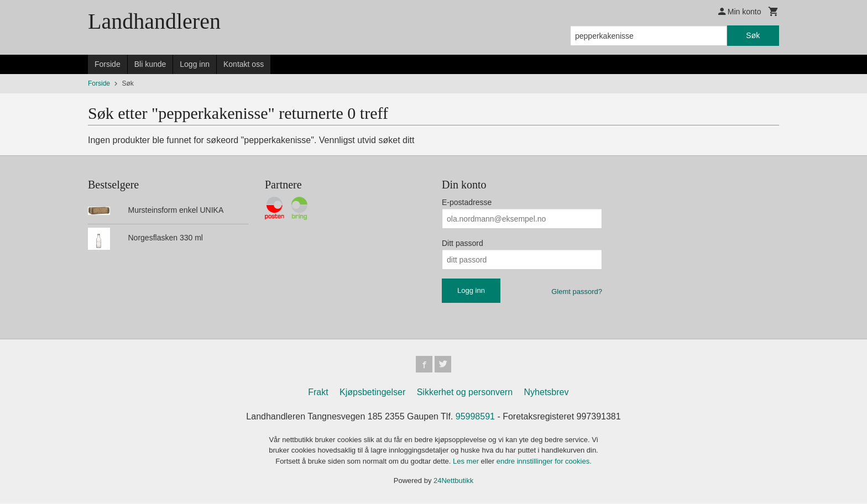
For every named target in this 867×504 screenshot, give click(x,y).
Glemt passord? (577, 292)
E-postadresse (467, 202)
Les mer (467, 462)
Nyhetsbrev (547, 393)
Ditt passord (463, 243)
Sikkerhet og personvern (465, 393)
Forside (108, 64)
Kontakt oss (244, 64)
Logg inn (195, 64)
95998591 (475, 418)
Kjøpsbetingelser (372, 393)
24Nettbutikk (453, 482)
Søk (753, 35)
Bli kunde (150, 64)
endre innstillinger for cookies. (544, 462)
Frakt (318, 393)
